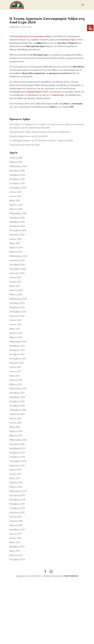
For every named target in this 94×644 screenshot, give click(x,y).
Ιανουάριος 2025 (17, 218)
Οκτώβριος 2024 (17, 226)
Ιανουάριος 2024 (17, 260)
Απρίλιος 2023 (16, 290)
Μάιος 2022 (15, 329)
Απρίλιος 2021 (16, 380)
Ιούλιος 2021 (15, 367)
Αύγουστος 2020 (17, 414)
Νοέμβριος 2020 (17, 401)
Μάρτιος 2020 (16, 435)
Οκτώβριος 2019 (17, 457)
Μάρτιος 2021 (16, 384)
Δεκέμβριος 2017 (17, 529)
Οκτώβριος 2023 (17, 265)
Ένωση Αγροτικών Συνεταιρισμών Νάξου (31, 36)
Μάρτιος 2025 (16, 209)
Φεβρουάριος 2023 (18, 299)
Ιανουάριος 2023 (17, 303)
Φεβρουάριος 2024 (18, 256)
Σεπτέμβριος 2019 (18, 461)
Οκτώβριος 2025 (17, 183)
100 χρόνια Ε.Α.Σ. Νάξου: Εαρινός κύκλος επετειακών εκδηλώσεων (40, 132)
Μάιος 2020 (15, 427)
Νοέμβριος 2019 (17, 453)
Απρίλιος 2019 (16, 482)
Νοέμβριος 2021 (17, 350)
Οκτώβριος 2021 (17, 354)
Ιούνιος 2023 (15, 282)
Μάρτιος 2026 (16, 162)
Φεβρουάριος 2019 (18, 491)
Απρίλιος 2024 (16, 247)
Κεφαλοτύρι (58, 95)
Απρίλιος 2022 (16, 333)
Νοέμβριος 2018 (17, 504)
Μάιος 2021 (15, 376)
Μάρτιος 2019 (16, 487)
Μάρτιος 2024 (16, 252)
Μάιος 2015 (15, 551)
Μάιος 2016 (15, 542)
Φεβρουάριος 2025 (18, 213)
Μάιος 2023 (15, 286)
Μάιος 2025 (15, 200)
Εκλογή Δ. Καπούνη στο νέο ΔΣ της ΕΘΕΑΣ (29, 136)
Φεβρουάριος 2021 (18, 388)
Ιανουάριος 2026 (17, 171)
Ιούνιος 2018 (15, 517)
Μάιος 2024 (15, 243)
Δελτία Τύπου (26, 27)
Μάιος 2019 (15, 478)
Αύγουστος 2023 (17, 273)
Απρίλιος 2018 (16, 521)
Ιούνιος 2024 (15, 239)
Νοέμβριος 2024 (17, 222)
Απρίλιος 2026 (16, 158)
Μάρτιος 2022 (16, 337)
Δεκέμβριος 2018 (17, 500)
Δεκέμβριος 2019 (17, 448)
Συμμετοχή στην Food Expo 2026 (24, 145)
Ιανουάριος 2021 (17, 393)
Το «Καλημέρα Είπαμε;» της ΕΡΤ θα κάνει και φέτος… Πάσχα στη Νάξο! (41, 141)
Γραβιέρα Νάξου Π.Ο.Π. (37, 92)
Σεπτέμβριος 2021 (18, 359)
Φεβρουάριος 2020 (18, 440)
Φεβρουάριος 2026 (18, 166)
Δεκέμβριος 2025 (17, 175)
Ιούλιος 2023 (15, 277)
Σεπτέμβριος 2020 (18, 410)
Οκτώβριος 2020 (17, 406)
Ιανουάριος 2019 (17, 495)
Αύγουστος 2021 (17, 363)
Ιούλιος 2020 (15, 418)
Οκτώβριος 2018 (17, 508)
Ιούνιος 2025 (15, 196)
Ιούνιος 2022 (15, 324)
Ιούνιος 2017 (15, 534)
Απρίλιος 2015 (16, 555)
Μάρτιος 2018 (16, 525)
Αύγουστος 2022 (17, 316)
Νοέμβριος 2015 (17, 547)
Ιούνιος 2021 (15, 371)
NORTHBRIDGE (71, 576)
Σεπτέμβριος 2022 (18, 312)
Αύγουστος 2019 (17, 465)
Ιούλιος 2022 (15, 320)
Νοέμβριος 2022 (17, 307)
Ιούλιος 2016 (15, 538)
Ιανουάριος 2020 (17, 444)
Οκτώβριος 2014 (17, 559)
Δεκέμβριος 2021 (17, 346)
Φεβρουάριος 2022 (18, 341)
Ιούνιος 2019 (15, 474)
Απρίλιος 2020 (16, 431)
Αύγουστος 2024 (17, 235)
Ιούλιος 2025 (15, 192)
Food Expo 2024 (67, 40)
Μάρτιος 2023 (16, 294)
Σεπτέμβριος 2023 (18, 269)
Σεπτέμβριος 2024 (18, 230)
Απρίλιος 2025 (16, 205)
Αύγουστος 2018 (17, 512)
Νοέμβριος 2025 (17, 179)
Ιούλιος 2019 (15, 470)
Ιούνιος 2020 (15, 423)
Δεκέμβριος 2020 (17, 397)
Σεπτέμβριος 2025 (18, 188)
